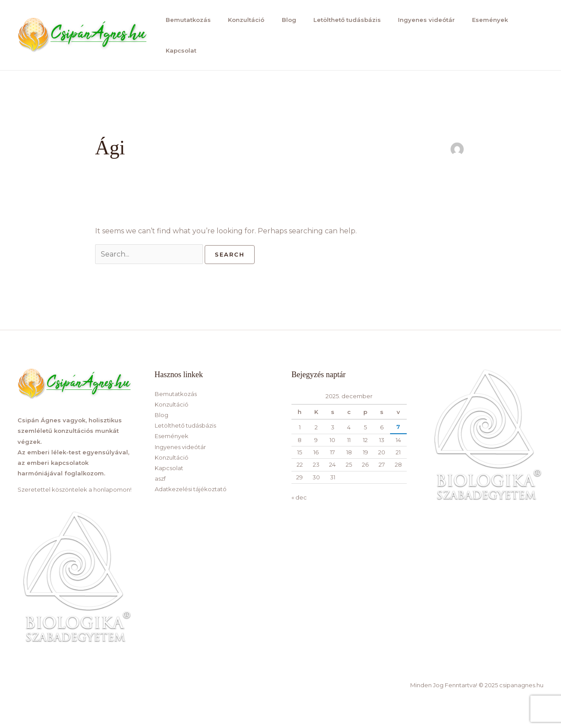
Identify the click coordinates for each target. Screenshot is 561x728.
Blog (285, 20)
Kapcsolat (179, 50)
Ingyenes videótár (420, 20)
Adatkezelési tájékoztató (191, 489)
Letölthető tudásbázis (342, 20)
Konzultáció (243, 20)
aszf (160, 478)
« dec (299, 497)
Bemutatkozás (186, 20)
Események (483, 20)
